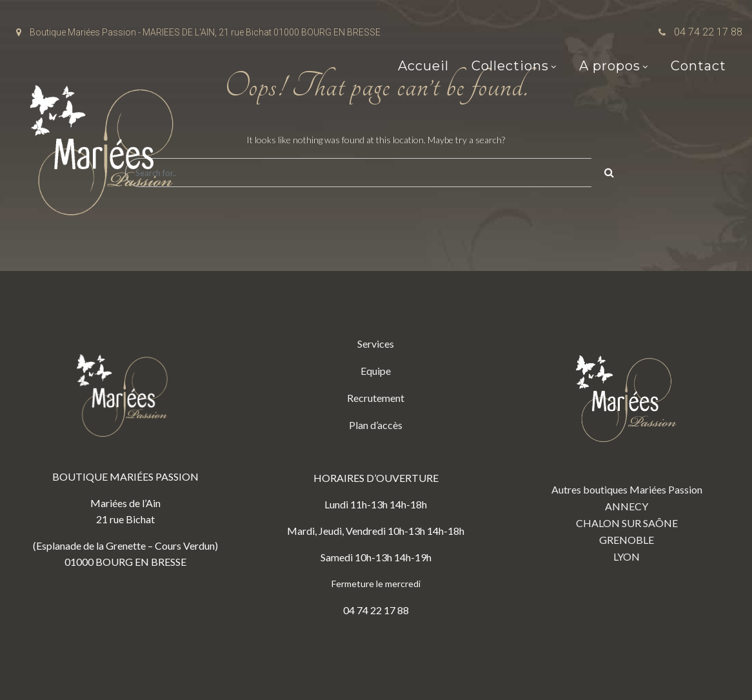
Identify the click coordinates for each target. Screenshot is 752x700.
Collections (510, 66)
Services (376, 344)
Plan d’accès (376, 425)
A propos (610, 66)
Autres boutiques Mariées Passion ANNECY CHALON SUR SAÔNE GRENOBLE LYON (627, 449)
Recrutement (376, 398)
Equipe (376, 371)
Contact (698, 66)
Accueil (423, 66)
